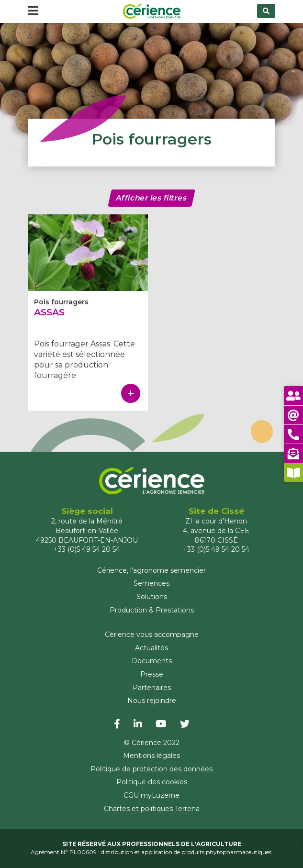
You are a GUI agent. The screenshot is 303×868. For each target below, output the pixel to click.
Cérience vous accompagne (152, 634)
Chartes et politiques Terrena (152, 809)
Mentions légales (151, 756)
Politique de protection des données (151, 769)
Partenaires (152, 688)
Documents (152, 661)
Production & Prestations (152, 610)
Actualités (151, 648)
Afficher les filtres (151, 198)
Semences (151, 583)
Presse (152, 674)
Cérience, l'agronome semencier (151, 570)
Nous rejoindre (152, 701)
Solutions (152, 597)
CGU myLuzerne (151, 795)
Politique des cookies (152, 782)
